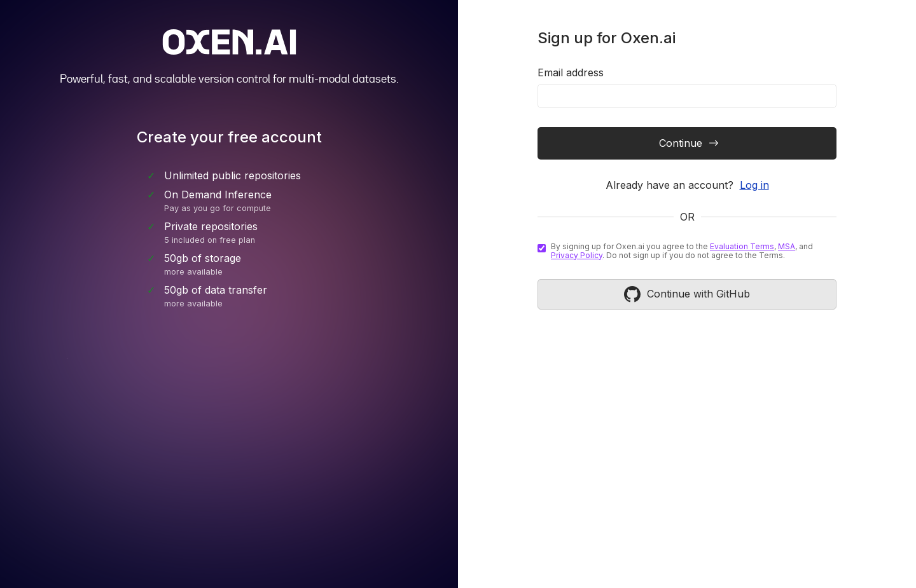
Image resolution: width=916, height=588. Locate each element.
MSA (787, 246)
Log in (754, 185)
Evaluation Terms (742, 246)
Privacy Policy (577, 255)
